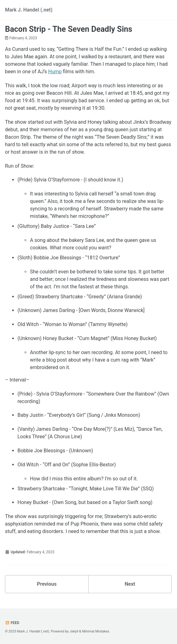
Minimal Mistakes (96, 631)
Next (130, 584)
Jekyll (74, 631)
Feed (12, 623)
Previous (47, 584)
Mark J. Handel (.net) (29, 10)
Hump (55, 72)
